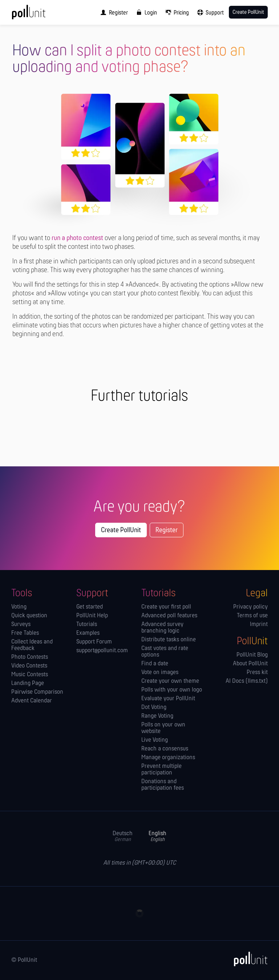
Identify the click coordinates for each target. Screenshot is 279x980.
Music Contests (30, 675)
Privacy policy (250, 607)
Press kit (257, 673)
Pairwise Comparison (37, 692)
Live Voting (155, 740)
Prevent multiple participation (161, 770)
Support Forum (94, 642)
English (157, 836)
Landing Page (28, 684)
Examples (88, 633)
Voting (19, 607)
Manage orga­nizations (168, 758)
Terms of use (252, 616)
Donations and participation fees (163, 785)
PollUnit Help (92, 616)
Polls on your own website (163, 728)
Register (167, 530)
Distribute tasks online (169, 640)
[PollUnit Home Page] (39, 15)
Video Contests (29, 666)
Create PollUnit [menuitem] (248, 12)
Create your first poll (166, 607)
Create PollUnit (121, 530)
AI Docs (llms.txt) (247, 681)
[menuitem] (113, 12)
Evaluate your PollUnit (168, 699)
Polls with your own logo (172, 690)
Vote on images (160, 673)
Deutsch (123, 836)
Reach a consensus (165, 749)
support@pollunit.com (102, 651)
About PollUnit (250, 664)
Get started (90, 607)
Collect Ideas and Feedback (32, 645)
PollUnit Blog (252, 655)
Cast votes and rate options (165, 652)
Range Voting (157, 716)
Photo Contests (30, 657)
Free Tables (25, 633)
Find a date (155, 664)
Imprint (259, 625)
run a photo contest (77, 238)
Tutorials (87, 625)
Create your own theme (170, 681)
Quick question (29, 616)
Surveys (21, 625)
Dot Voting (154, 708)
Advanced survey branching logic (162, 628)
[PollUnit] (247, 959)
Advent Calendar (32, 701)
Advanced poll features (169, 616)
